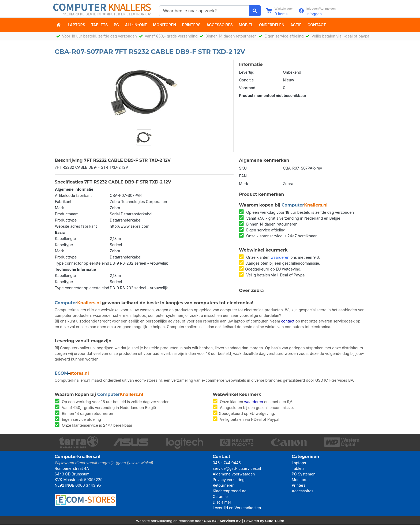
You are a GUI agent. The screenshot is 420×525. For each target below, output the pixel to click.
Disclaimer (222, 502)
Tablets (99, 25)
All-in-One (136, 25)
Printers (191, 25)
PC (116, 25)
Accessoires (220, 25)
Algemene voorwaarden (234, 474)
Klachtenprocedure (230, 491)
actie (296, 25)
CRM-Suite (275, 521)
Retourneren (224, 485)
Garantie (220, 497)
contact (288, 321)
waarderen (280, 257)
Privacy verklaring (229, 480)
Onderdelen (272, 25)
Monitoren (164, 25)
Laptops (76, 25)
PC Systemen (304, 474)
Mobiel (246, 25)
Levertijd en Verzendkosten (237, 508)
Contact (317, 25)
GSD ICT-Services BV (222, 521)
